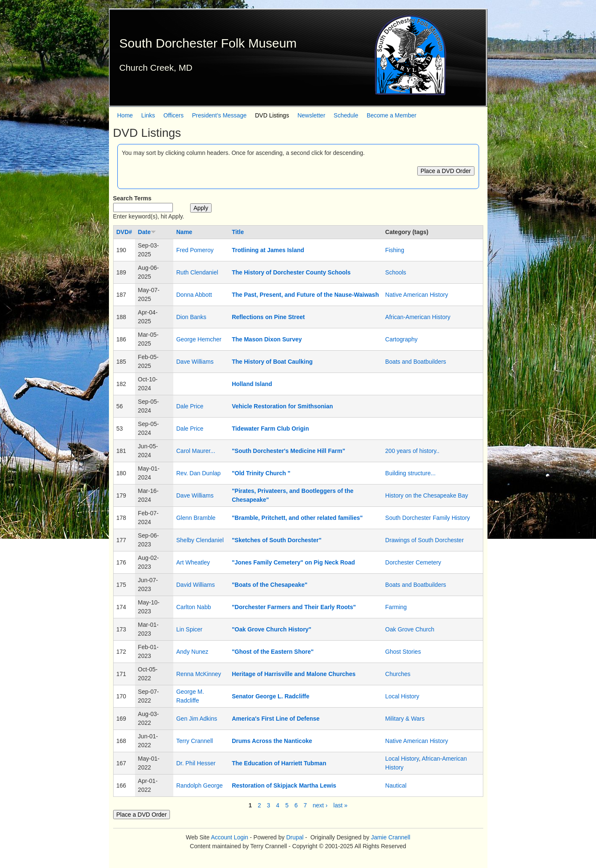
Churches (398, 674)
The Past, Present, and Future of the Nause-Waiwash (305, 295)
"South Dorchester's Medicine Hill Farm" (288, 451)
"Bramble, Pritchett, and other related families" (297, 518)
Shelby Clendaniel (200, 540)
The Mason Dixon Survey (267, 339)
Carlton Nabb (194, 607)
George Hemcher (199, 339)
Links (148, 115)
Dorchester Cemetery (413, 562)
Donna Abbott (194, 295)
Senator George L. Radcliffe (270, 696)
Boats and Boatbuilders (416, 362)
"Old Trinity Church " (261, 473)
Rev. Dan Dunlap (199, 473)
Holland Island (252, 384)
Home (125, 115)
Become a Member (392, 115)
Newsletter (311, 115)
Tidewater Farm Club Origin (270, 429)
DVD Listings (272, 115)
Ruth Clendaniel (197, 272)
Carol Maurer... (196, 451)
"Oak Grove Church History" (272, 629)
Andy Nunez (192, 652)
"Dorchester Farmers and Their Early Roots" (294, 607)
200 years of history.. (412, 451)
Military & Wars (405, 719)
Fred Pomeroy (195, 250)
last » (340, 805)
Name (184, 232)
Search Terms (132, 198)
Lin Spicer (189, 629)
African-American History (418, 317)
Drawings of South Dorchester (425, 540)
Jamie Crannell (391, 837)
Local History (402, 696)
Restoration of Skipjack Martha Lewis (284, 785)
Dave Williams (195, 362)
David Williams (196, 585)
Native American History (417, 295)
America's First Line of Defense (276, 719)
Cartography (401, 339)
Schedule (346, 115)
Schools (396, 272)
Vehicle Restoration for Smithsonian (282, 406)
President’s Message (220, 115)
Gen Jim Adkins (197, 719)
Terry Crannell (195, 741)
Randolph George (200, 785)
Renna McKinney (199, 674)
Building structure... (411, 473)
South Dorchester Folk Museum (208, 43)
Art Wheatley (193, 562)
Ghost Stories (403, 652)
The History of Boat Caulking (272, 362)
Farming (396, 607)
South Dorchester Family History (428, 518)
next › (320, 805)
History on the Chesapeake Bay (427, 495)
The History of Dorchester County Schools (291, 272)
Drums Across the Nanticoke (272, 741)
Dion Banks (191, 317)
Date (147, 232)
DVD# (124, 232)
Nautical (396, 785)
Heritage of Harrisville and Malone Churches (294, 674)
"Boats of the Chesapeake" (270, 585)
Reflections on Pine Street (268, 317)
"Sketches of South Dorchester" (277, 540)
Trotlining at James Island (268, 250)
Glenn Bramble (196, 518)
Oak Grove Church (410, 629)
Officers (174, 115)
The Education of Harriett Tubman (279, 763)
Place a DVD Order (446, 171)
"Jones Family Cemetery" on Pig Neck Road (293, 562)
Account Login (229, 837)
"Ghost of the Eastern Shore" (273, 652)
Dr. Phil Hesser (196, 763)
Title (238, 232)
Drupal (295, 837)
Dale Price (190, 406)
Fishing (395, 250)
